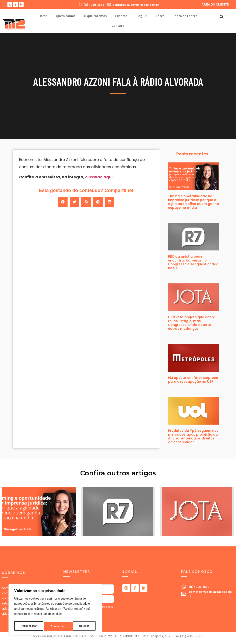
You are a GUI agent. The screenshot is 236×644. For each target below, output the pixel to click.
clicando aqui (99, 177)
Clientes (121, 16)
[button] (221, 17)
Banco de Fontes (185, 16)
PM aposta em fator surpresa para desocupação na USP (193, 380)
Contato (118, 26)
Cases (160, 16)
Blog (141, 16)
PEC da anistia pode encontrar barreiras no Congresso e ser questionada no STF (193, 262)
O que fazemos (95, 16)
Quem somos (66, 16)
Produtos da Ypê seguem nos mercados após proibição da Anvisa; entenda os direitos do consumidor (193, 436)
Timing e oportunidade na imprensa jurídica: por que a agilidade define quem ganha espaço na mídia (194, 202)
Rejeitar (56, 626)
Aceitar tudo (82, 626)
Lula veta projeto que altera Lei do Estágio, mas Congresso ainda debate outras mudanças (192, 323)
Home (43, 16)
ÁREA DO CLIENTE (215, 4)
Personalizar (29, 626)
